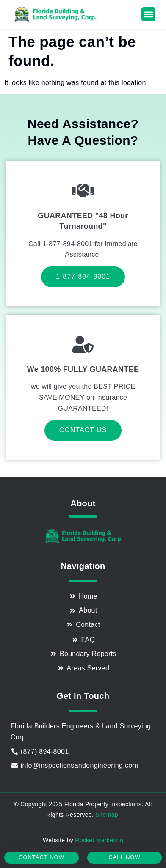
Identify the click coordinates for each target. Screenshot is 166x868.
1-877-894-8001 (83, 276)
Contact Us (83, 430)
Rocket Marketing (99, 840)
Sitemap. (108, 815)
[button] (148, 14)
